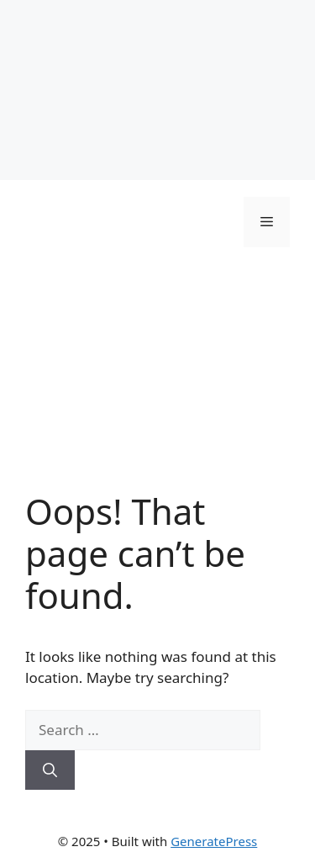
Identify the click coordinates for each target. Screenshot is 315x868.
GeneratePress (214, 841)
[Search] (50, 770)
